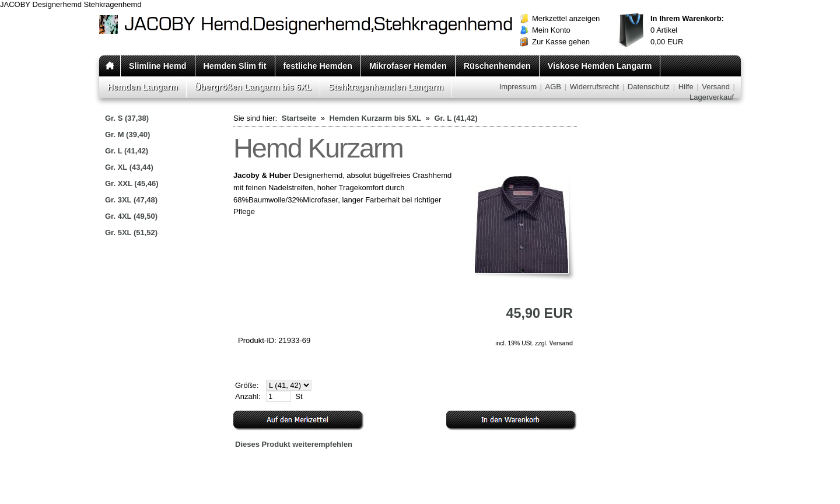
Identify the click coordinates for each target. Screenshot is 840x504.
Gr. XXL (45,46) (132, 183)
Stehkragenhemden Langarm (386, 87)
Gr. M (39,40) (127, 134)
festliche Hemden (318, 66)
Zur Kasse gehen (561, 42)
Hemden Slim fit (235, 66)
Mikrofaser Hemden (408, 66)
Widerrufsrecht (595, 87)
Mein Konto (551, 30)
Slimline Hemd (158, 66)
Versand (716, 87)
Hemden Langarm (143, 87)
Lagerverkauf (712, 97)
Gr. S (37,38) (127, 118)
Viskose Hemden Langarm (600, 66)
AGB (553, 87)
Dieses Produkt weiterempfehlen (294, 444)
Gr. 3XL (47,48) (131, 200)
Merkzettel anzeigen (566, 18)
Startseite (299, 118)
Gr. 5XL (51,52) (131, 232)
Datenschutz (649, 87)
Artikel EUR (687, 30)
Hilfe (686, 87)
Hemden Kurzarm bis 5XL (375, 118)
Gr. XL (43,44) (129, 167)
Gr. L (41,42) (127, 151)
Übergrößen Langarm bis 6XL (253, 87)
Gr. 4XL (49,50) (131, 216)
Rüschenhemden (497, 66)
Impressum (518, 87)
